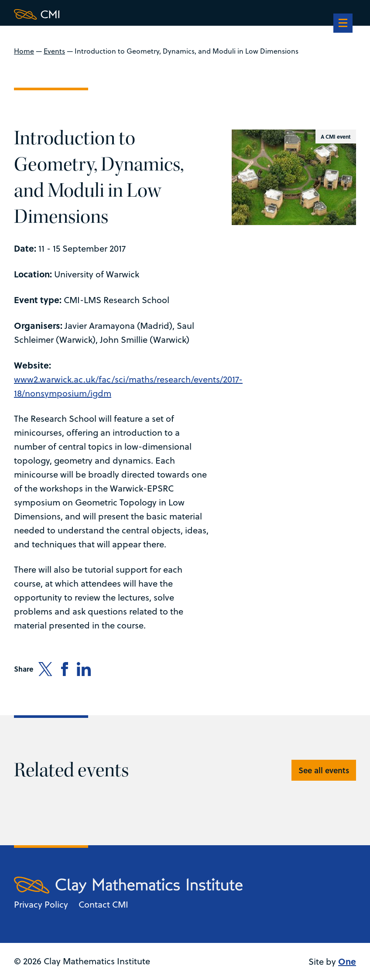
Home (24, 51)
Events (54, 51)
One (347, 961)
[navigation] (343, 24)
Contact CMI (103, 904)
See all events (324, 770)
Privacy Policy (41, 904)
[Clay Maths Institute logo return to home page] (128, 14)
